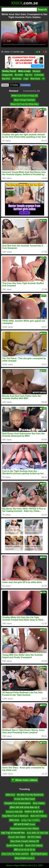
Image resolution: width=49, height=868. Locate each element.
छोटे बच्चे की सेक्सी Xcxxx (24, 824)
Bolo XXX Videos (39, 816)
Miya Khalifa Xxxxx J (24, 858)
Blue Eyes (35, 79)
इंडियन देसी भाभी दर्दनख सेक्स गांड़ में (24, 807)
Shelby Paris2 (9, 71)
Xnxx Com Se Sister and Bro (15, 854)
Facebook (25, 85)
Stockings (17, 79)
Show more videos (24, 780)
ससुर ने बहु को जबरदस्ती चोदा (13, 833)
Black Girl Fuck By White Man (25, 104)
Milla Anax (14, 820)
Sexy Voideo (39, 803)
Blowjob (36, 71)
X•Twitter (14, 85)
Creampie (39, 75)
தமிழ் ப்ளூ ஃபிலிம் (30, 820)
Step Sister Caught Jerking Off (25, 841)
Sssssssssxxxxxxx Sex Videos (25, 829)
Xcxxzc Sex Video (17, 837)
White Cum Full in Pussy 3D (24, 96)
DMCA (24, 865)
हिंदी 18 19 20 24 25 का (25, 850)
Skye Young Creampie (24, 100)
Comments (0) (31, 91)
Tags (16, 865)
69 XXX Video (34, 837)
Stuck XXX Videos (34, 845)
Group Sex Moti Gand (24, 799)
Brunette (19, 75)
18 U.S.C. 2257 (36, 865)
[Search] (19, 10)
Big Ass (29, 75)
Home (9, 865)
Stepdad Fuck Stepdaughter (17, 803)
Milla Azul (10, 795)
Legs (26, 79)
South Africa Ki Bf (15, 845)
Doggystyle (7, 75)
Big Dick (6, 79)
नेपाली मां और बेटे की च (34, 812)
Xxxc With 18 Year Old (37, 833)
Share (5, 85)
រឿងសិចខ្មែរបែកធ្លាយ (39, 854)
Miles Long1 (24, 71)
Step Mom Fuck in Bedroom (15, 816)
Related (14, 91)
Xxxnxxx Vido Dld (14, 812)
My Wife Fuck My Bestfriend (30, 795)
